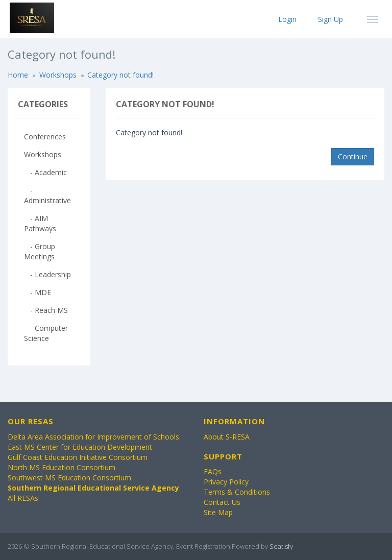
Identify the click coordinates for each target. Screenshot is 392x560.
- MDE (38, 292)
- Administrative (47, 195)
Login (287, 19)
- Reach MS (46, 310)
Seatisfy (281, 546)
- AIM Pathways (40, 223)
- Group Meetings (40, 251)
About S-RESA (227, 437)
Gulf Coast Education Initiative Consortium (78, 457)
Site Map (218, 512)
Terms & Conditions (237, 492)
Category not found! (120, 75)
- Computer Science (46, 333)
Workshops (58, 75)
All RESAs (23, 498)
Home (18, 75)
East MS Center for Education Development (80, 447)
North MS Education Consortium (62, 467)
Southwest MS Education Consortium (69, 478)
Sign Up (330, 19)
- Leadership (47, 274)
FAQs (213, 471)
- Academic (45, 172)
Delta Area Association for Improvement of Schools (93, 437)
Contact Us (222, 502)
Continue (353, 156)
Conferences (45, 137)
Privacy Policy (226, 482)
